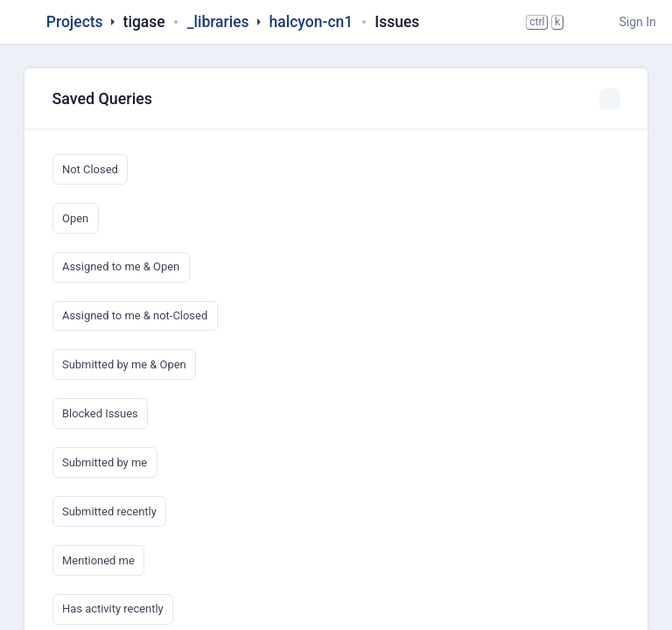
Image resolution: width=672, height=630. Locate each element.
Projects (75, 22)
